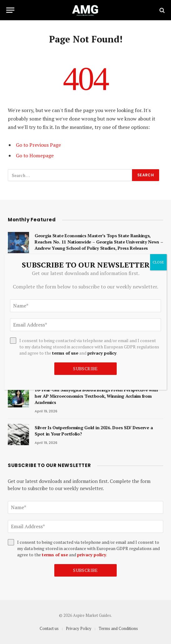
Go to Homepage (35, 155)
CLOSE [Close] (158, 262)
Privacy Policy (79, 628)
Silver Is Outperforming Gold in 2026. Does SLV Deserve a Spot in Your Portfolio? (94, 431)
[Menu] (10, 10)
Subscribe (85, 570)
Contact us (49, 628)
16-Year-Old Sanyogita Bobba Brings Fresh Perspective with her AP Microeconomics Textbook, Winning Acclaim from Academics (96, 396)
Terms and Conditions (118, 628)
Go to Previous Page (38, 145)
